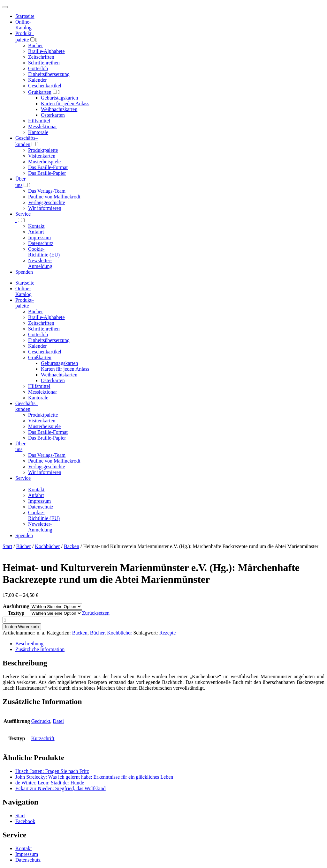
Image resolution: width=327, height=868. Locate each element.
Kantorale (38, 132)
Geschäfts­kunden (27, 406)
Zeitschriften (41, 57)
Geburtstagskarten (59, 98)
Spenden (24, 272)
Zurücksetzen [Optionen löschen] (96, 613)
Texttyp (16, 613)
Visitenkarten (42, 156)
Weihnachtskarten (59, 109)
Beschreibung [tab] (29, 644)
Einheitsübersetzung (49, 74)
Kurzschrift (43, 738)
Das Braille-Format (48, 167)
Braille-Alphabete (46, 51)
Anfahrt (36, 232)
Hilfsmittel (39, 121)
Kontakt (36, 226)
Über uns (20, 446)
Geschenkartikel (45, 86)
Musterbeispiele (44, 162)
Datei (58, 721)
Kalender (38, 80)
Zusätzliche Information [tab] (40, 649)
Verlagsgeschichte (47, 202)
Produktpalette (43, 150)
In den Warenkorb (22, 627)
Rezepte (168, 633)
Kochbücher (47, 546)
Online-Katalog (23, 25)
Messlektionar (43, 126)
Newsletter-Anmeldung (40, 263)
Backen (72, 546)
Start (7, 546)
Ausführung (16, 606)
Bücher (35, 45)
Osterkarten (53, 115)
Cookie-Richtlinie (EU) (44, 252)
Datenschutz (41, 243)
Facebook (25, 821)
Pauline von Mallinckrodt (54, 197)
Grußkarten (40, 92)
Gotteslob (38, 68)
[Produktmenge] (31, 620)
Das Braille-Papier (47, 173)
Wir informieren (45, 208)
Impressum (39, 237)
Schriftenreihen (44, 63)
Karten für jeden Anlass (65, 104)
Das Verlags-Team (47, 191)
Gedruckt (41, 721)
